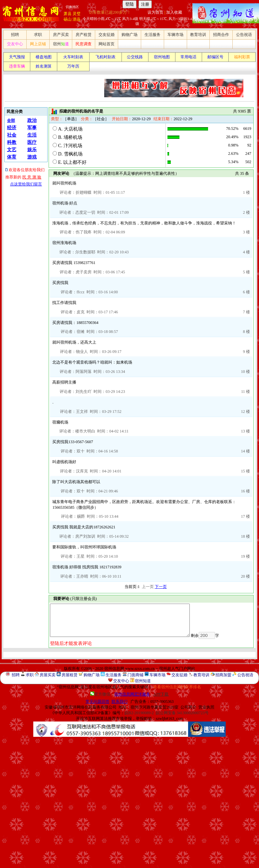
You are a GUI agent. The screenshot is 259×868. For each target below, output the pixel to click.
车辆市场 (175, 35)
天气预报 (17, 57)
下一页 (161, 587)
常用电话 (188, 57)
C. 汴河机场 (70, 146)
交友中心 (15, 44)
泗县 (77, 19)
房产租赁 (84, 35)
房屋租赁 (70, 675)
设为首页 (155, 12)
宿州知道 (143, 681)
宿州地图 (162, 57)
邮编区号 (215, 57)
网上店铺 (38, 44)
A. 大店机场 (70, 129)
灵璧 (77, 14)
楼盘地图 (44, 57)
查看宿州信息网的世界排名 (177, 687)
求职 (38, 35)
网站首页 (107, 44)
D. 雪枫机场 (70, 154)
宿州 (61, 44)
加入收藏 (174, 12)
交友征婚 (107, 35)
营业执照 (206, 707)
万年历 (73, 66)
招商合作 (221, 35)
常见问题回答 (98, 702)
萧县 (68, 14)
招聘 (15, 35)
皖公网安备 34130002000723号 (182, 713)
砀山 (68, 19)
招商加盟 (223, 675)
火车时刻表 (73, 57)
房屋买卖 (48, 675)
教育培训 (198, 35)
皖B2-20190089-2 (139, 713)
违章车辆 (17, 66)
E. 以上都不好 (72, 162)
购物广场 (129, 35)
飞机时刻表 (106, 57)
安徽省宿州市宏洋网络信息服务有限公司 (81, 707)
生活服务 (152, 35)
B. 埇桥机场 (70, 137)
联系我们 (120, 702)
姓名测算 (44, 66)
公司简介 (188, 707)
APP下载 (161, 694)
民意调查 (84, 44)
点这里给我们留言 (26, 184)
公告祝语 (244, 35)
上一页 (148, 587)
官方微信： (121, 694)
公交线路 (135, 57)
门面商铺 (135, 675)
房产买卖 (61, 35)
